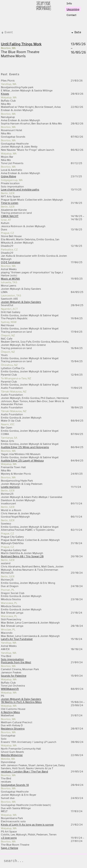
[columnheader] (35, 33)
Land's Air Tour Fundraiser (17, 639)
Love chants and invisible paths (20, 190)
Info (69, 3)
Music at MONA (10, 279)
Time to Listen (10, 203)
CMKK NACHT (10, 216)
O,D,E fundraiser (11, 262)
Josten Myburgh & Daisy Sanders (21, 302)
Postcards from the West (16, 662)
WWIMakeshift (10, 689)
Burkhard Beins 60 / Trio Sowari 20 (22, 556)
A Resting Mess (10, 712)
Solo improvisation (12, 659)
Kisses (5, 94)
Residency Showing (13, 729)
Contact (71, 15)
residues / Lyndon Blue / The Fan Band (24, 772)
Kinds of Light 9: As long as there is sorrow (27, 825)
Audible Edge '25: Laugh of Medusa (22, 461)
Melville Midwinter (12, 755)
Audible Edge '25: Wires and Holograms (25, 447)
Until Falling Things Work (21, 44)
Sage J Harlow (10, 848)
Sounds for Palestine (14, 676)
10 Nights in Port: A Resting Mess (21, 702)
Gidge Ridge (8, 176)
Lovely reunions (10, 487)
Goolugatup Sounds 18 (15, 785)
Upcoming (73, 9)
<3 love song (9, 838)
